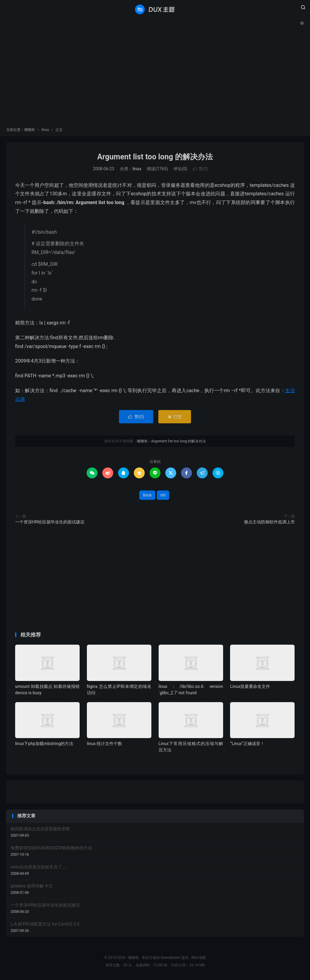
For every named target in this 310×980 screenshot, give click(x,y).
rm (163, 495)
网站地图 (199, 958)
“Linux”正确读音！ (247, 744)
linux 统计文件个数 (105, 744)
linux (45, 130)
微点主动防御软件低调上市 (269, 522)
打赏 (175, 417)
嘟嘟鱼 (155, 9)
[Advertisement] (155, 82)
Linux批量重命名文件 (250, 686)
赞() (201, 169)
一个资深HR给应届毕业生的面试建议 (50, 522)
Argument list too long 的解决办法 (155, 157)
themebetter (171, 958)
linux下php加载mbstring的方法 (44, 744)
